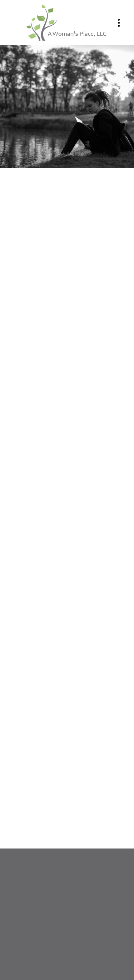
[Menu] (119, 23)
